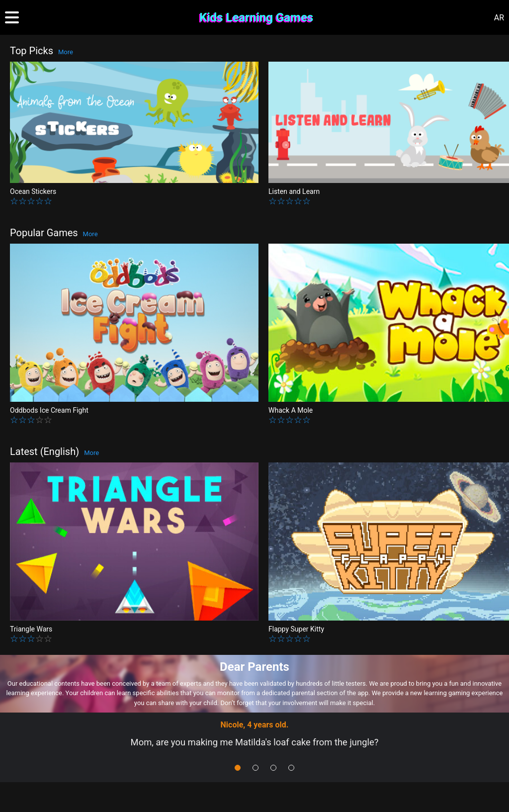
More (66, 52)
